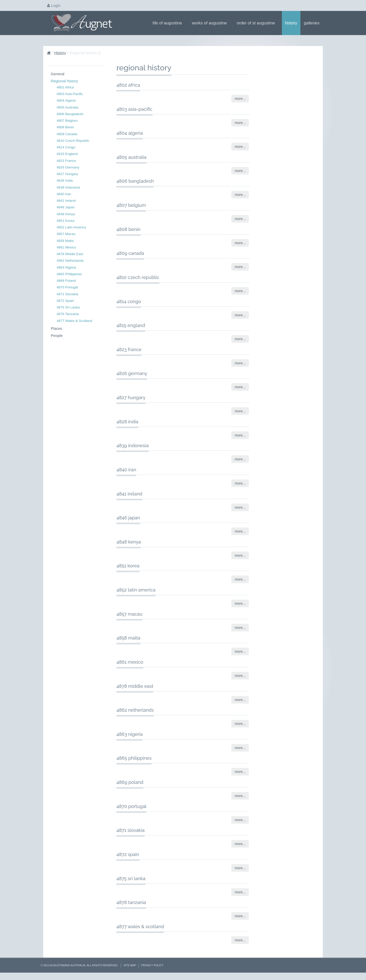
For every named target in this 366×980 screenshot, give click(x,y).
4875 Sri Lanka (68, 307)
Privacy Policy (152, 965)
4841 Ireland (66, 201)
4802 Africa (65, 87)
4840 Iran (64, 194)
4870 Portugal (67, 287)
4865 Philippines (69, 274)
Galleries (313, 23)
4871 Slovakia (67, 294)
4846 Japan (66, 207)
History (291, 23)
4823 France (66, 161)
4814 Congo (66, 147)
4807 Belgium (67, 121)
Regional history (65, 81)
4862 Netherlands (70, 261)
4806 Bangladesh (70, 114)
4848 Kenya (66, 214)
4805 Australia (68, 107)
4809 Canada (67, 134)
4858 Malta (65, 241)
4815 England (67, 154)
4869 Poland (66, 281)
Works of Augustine (211, 23)
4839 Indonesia (68, 187)
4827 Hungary (67, 174)
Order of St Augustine (258, 23)
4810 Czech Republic (73, 141)
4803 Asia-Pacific (70, 94)
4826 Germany (68, 167)
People (57, 336)
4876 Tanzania (68, 314)
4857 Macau (66, 234)
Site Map (130, 965)
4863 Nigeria (66, 267)
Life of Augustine (169, 23)
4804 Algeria (66, 100)
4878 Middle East (70, 254)
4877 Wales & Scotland (74, 321)
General (58, 74)
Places (57, 328)
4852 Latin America (71, 227)
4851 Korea (66, 221)
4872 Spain (65, 301)
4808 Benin (65, 127)
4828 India (65, 181)
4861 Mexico (66, 247)
